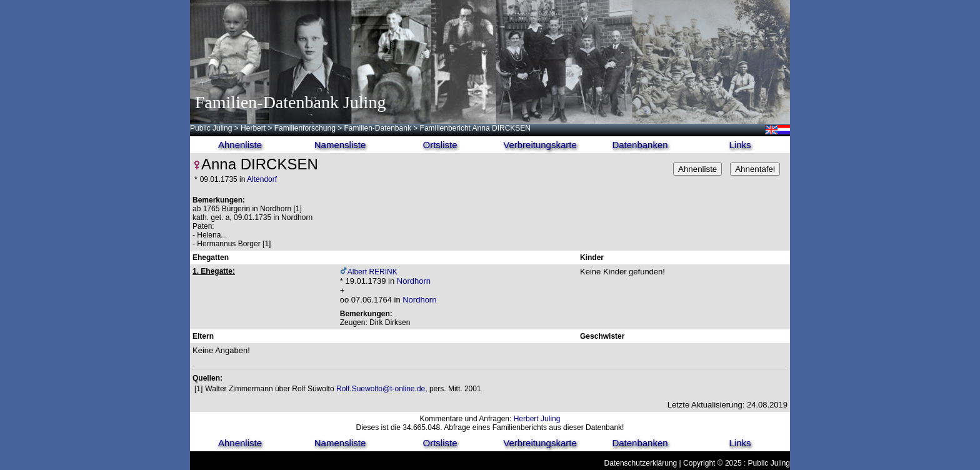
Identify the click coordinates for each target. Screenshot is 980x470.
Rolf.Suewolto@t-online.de (381, 389)
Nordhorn (414, 281)
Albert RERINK (372, 272)
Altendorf (262, 179)
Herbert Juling (537, 419)
